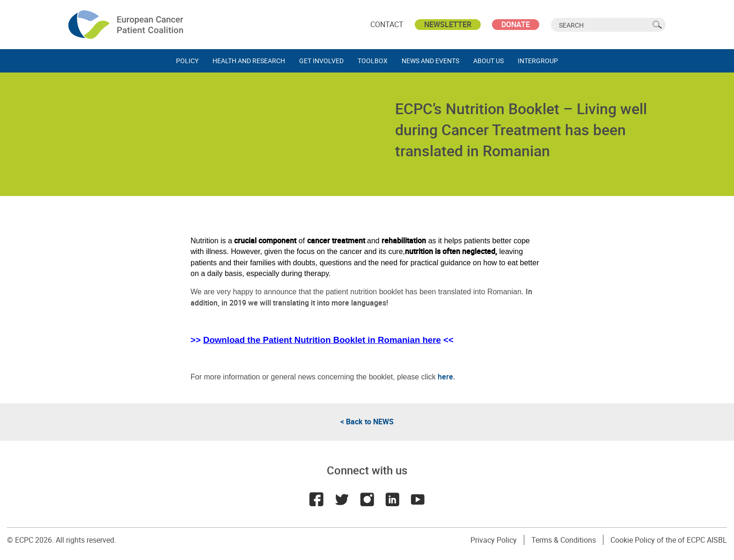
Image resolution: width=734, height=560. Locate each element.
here (445, 377)
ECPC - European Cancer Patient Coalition (127, 25)
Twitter (342, 499)
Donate (516, 24)
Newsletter (448, 24)
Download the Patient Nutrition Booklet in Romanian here (322, 340)
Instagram (367, 499)
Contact (387, 24)
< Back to (367, 422)
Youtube (418, 499)
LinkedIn (392, 499)
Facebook (316, 499)
